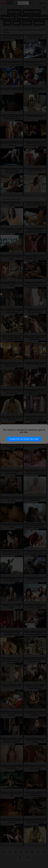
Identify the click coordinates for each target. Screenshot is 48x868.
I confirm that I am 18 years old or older (24, 439)
